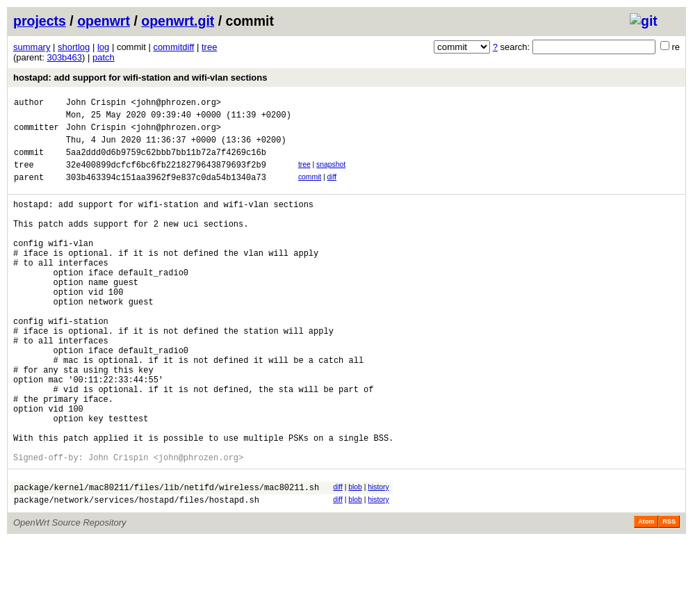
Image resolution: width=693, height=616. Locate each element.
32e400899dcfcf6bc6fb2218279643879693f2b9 (166, 177)
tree (209, 47)
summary (32, 47)
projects (40, 21)
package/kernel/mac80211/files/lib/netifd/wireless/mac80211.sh (166, 560)
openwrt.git (178, 21)
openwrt (104, 21)
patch (104, 57)
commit (310, 189)
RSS (669, 597)
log (103, 47)
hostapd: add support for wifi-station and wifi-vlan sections (140, 78)
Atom (646, 597)
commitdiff (173, 47)
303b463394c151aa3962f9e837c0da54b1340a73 (166, 192)
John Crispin (96, 104)
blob (355, 558)
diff (332, 189)
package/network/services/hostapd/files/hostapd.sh (137, 575)
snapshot (331, 175)
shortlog (74, 47)
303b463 (64, 57)
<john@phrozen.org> (176, 104)
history (378, 558)
